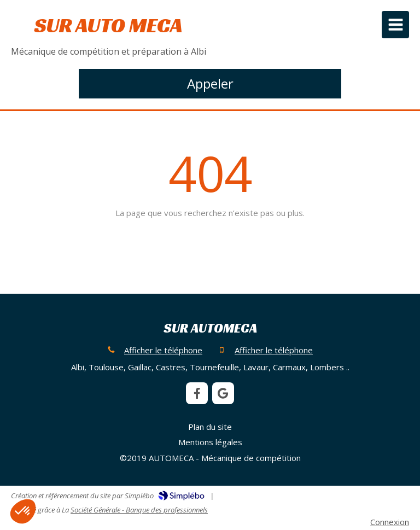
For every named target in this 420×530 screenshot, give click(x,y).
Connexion (390, 522)
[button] (23, 511)
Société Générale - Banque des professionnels (139, 510)
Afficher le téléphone (163, 350)
